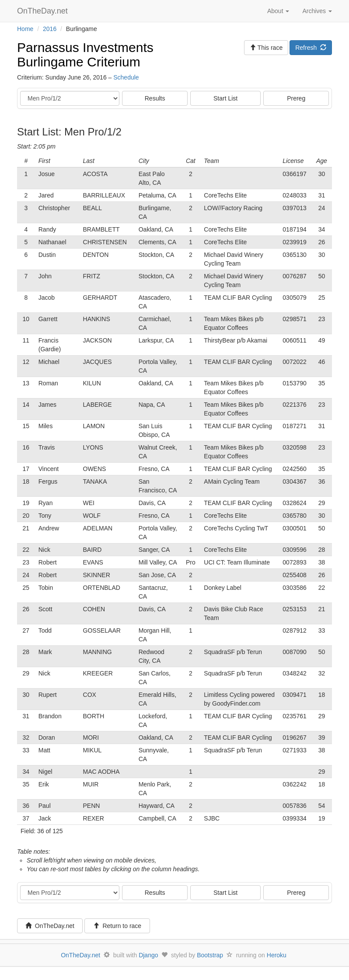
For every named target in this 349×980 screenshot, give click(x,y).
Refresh (311, 48)
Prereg (296, 98)
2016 (50, 29)
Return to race (117, 926)
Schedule (126, 77)
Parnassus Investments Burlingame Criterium (85, 55)
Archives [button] (317, 11)
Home (25, 29)
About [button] (278, 11)
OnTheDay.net (44, 11)
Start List (225, 98)
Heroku (277, 955)
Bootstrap (210, 955)
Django (148, 955)
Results (155, 98)
